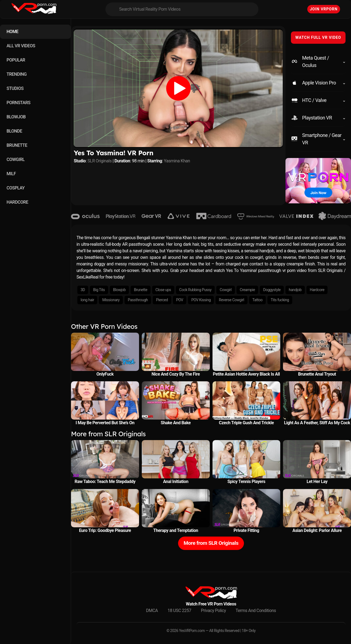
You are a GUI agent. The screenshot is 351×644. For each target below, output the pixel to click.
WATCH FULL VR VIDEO (318, 37)
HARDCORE (17, 202)
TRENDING (17, 74)
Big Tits (99, 290)
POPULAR (16, 60)
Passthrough (138, 300)
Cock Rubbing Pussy (195, 290)
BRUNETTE (17, 145)
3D (83, 290)
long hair (87, 300)
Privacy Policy (214, 611)
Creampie (247, 290)
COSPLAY (16, 188)
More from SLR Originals (211, 543)
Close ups (163, 290)
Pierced (162, 300)
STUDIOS (15, 88)
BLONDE (14, 131)
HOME (12, 32)
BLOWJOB (16, 117)
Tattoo (257, 300)
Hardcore (317, 290)
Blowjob (119, 290)
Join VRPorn (324, 9)
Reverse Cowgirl (231, 300)
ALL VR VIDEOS (21, 46)
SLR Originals (99, 161)
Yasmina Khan (177, 161)
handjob (295, 290)
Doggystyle (272, 290)
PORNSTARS (18, 103)
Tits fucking (280, 300)
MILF (11, 174)
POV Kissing (201, 300)
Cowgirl (226, 290)
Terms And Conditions (256, 611)
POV (180, 300)
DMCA (152, 611)
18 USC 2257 (179, 611)
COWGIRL (16, 159)
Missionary (111, 300)
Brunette (141, 290)
